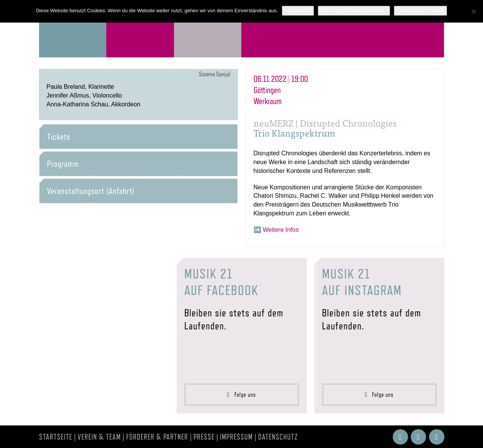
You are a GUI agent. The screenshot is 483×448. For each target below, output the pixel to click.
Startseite (56, 437)
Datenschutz (278, 437)
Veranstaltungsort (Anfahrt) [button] (91, 191)
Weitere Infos (281, 230)
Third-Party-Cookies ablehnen (354, 11)
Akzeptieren (298, 11)
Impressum (236, 437)
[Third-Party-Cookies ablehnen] (473, 11)
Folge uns (241, 395)
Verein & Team (99, 437)
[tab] (138, 137)
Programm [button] (63, 164)
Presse (204, 437)
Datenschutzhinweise (420, 11)
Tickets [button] (59, 137)
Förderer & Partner (157, 437)
